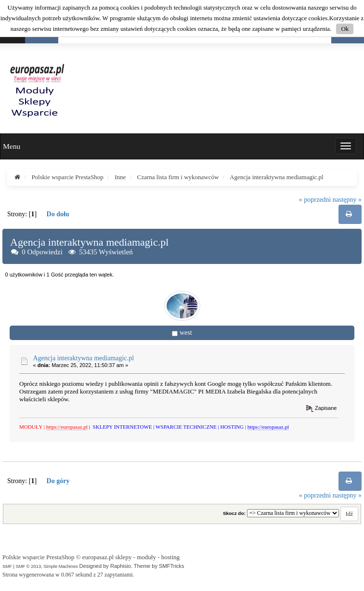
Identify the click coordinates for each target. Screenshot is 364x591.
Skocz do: (234, 513)
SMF (7, 566)
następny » (347, 200)
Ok (345, 29)
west (186, 333)
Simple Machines (60, 566)
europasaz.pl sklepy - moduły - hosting (131, 557)
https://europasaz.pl (67, 427)
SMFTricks (171, 566)
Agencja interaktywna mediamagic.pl (84, 358)
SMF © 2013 (28, 566)
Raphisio (121, 566)
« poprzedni (315, 200)
